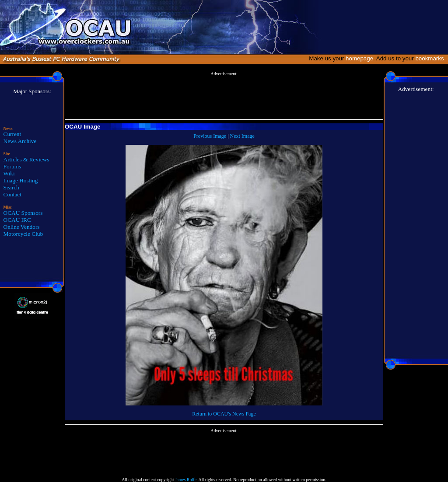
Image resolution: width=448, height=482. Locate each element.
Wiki (9, 173)
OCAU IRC (17, 220)
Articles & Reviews (26, 159)
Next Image (242, 136)
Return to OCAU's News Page (224, 414)
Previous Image (210, 136)
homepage (359, 58)
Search (11, 187)
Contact (12, 194)
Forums (12, 166)
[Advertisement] (224, 96)
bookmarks (431, 58)
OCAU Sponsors (23, 213)
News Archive (20, 141)
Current (12, 134)
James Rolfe (186, 480)
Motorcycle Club (23, 234)
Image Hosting (21, 180)
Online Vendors (22, 227)
